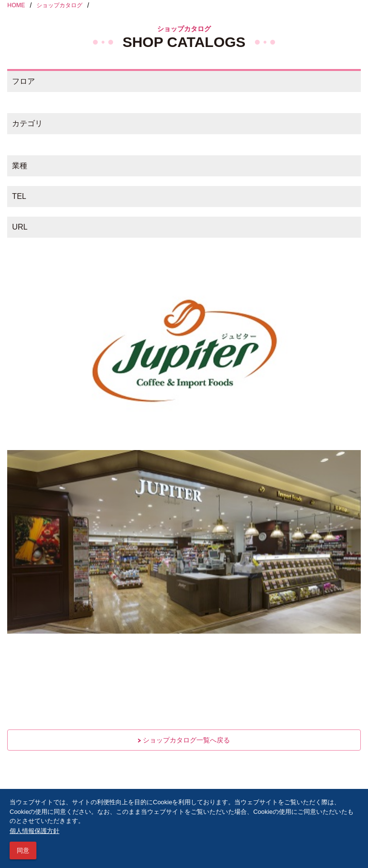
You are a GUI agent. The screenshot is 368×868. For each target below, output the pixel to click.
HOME (16, 5)
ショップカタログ (59, 5)
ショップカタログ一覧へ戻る (184, 740)
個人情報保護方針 (34, 831)
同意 (23, 851)
